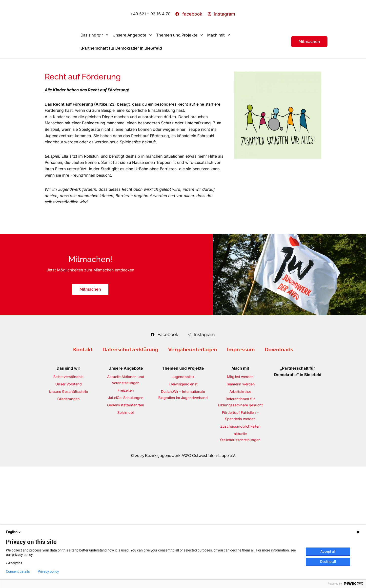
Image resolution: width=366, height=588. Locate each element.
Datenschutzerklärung (130, 471)
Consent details (18, 571)
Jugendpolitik (183, 498)
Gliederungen (69, 520)
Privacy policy (48, 571)
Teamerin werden (240, 505)
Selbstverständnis (68, 498)
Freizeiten (126, 512)
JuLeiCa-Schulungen (126, 519)
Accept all (328, 551)
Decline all (328, 562)
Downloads (279, 471)
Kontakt (83, 471)
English (14, 532)
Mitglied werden (240, 498)
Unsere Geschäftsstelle (68, 513)
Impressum (241, 471)
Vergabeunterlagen (193, 471)
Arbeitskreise (240, 513)
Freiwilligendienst (183, 505)
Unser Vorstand (69, 505)
